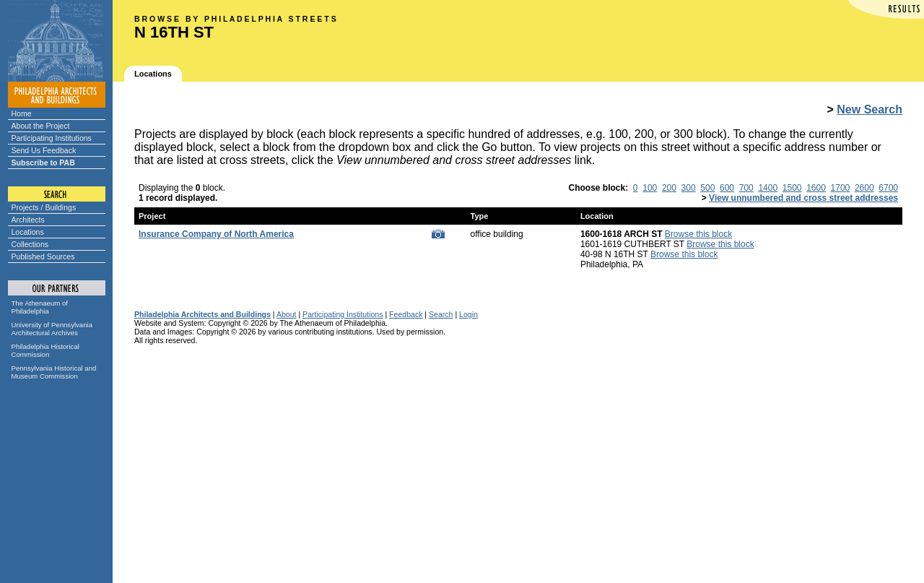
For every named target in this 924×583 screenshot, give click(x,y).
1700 (841, 188)
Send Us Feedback (44, 150)
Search (441, 314)
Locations (28, 232)
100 (650, 188)
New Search (869, 109)
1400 (768, 188)
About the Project (41, 126)
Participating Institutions (52, 138)
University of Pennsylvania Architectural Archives (52, 329)
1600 (816, 188)
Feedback (406, 314)
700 (746, 188)
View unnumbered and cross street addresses (803, 198)
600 (727, 188)
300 (689, 188)
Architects (28, 220)
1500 (792, 188)
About (287, 314)
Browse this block (698, 234)
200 (669, 188)
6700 (888, 188)
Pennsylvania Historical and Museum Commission (54, 372)
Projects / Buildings (44, 207)
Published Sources (43, 256)
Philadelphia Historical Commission (45, 350)
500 (707, 188)
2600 (864, 188)
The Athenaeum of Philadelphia (40, 307)
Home (22, 113)
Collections (30, 244)
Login (468, 314)
